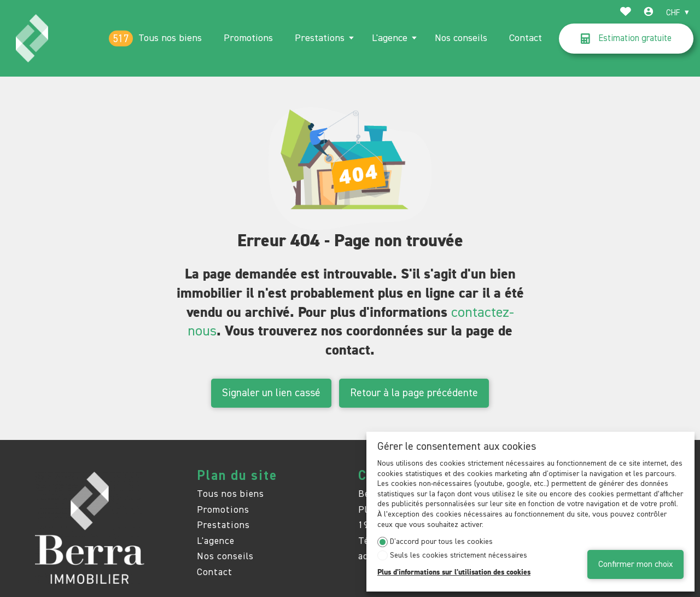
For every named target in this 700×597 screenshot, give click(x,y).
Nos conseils (461, 38)
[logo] (32, 38)
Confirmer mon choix (635, 564)
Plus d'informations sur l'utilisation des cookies (454, 572)
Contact (526, 38)
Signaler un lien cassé (271, 393)
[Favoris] (626, 13)
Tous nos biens (170, 38)
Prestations (320, 38)
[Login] (649, 13)
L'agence (390, 38)
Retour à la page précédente (414, 393)
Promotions (248, 38)
